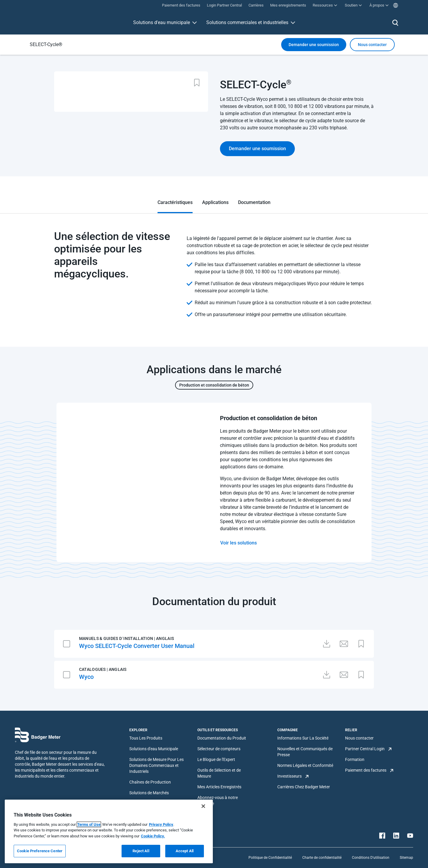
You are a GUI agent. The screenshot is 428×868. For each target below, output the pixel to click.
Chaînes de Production (150, 782)
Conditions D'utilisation (371, 858)
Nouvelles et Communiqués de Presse (305, 752)
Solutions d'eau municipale (162, 22)
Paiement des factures (366, 770)
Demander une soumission (314, 45)
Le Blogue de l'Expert (216, 759)
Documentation (254, 202)
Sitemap (406, 858)
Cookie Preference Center (40, 851)
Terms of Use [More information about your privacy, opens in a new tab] (89, 824)
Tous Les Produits (146, 738)
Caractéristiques (175, 202)
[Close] (203, 806)
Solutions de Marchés (149, 793)
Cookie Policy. (153, 836)
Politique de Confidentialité (270, 858)
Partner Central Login (365, 749)
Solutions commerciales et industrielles (247, 22)
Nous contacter (359, 738)
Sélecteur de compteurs (219, 749)
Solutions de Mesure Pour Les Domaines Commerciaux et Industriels (156, 765)
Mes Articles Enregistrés (219, 787)
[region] (109, 831)
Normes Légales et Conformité (305, 765)
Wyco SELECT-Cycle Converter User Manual (137, 646)
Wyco (86, 677)
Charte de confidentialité (322, 858)
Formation (355, 759)
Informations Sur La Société (303, 738)
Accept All (185, 851)
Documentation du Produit (222, 738)
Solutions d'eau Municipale (154, 749)
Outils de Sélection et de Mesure (219, 773)
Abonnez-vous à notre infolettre (218, 800)
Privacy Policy (161, 824)
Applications (215, 202)
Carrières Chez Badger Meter (304, 787)
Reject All (141, 851)
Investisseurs (289, 776)
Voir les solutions (239, 543)
